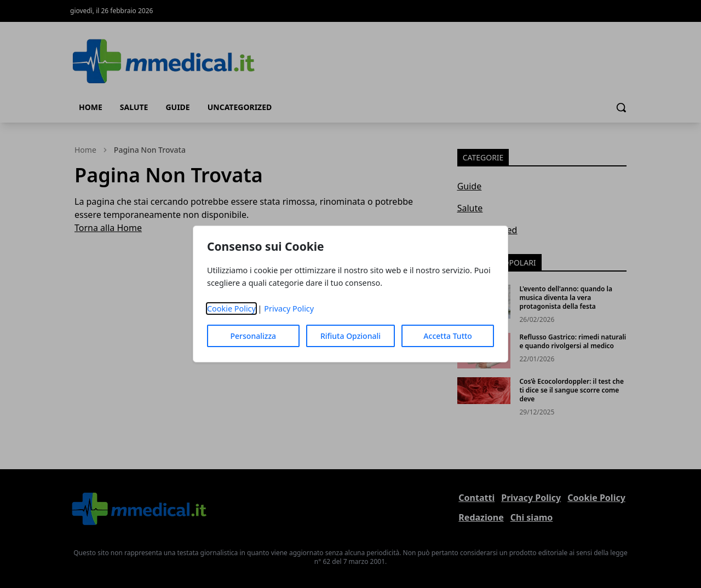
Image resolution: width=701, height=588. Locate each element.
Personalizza (254, 336)
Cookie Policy (231, 309)
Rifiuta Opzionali (350, 336)
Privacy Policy (289, 309)
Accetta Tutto (448, 336)
